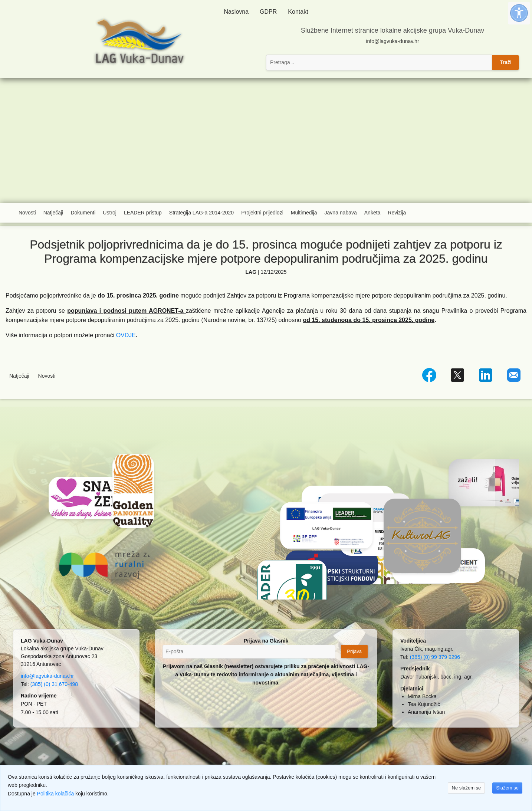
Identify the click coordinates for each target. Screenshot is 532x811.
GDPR (268, 12)
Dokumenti (83, 213)
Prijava (354, 651)
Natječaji (53, 213)
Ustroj (110, 213)
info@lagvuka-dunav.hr (392, 41)
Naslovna (236, 12)
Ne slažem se (467, 788)
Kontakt (298, 12)
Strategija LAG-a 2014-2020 (201, 213)
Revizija (397, 213)
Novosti (27, 213)
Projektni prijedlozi (262, 213)
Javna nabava (341, 213)
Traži (506, 62)
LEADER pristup (143, 213)
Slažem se (507, 788)
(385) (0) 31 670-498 (54, 684)
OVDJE (126, 335)
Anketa (372, 213)
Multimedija (304, 213)
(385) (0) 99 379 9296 (435, 657)
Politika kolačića (56, 794)
